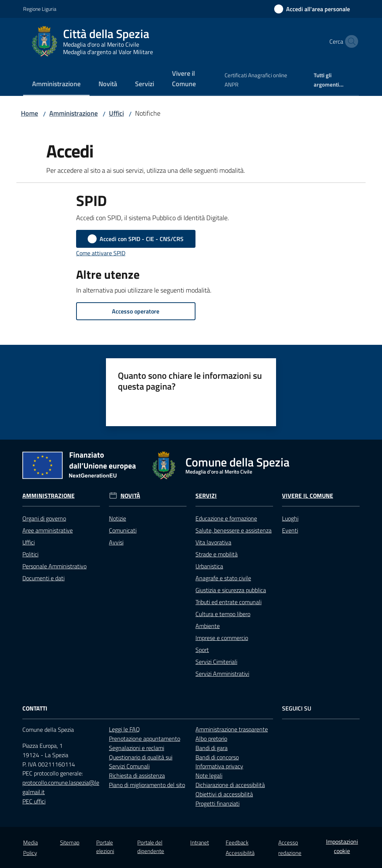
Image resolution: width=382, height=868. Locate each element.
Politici (30, 554)
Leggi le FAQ (124, 729)
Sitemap (70, 842)
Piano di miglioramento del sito (147, 785)
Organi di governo (44, 518)
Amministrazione (73, 113)
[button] (350, 41)
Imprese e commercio (222, 638)
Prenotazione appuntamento (145, 739)
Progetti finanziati (217, 803)
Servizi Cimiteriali (216, 662)
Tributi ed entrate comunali (228, 602)
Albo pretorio (211, 739)
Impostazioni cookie (342, 846)
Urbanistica (209, 566)
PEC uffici (34, 801)
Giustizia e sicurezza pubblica (231, 590)
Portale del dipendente (151, 847)
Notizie (118, 518)
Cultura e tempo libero (223, 614)
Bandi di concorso (217, 757)
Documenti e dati (43, 578)
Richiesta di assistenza (137, 775)
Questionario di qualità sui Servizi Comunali (141, 762)
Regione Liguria (40, 9)
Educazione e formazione (226, 518)
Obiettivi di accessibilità (224, 794)
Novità (130, 496)
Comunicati (123, 530)
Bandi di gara (212, 748)
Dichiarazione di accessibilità (230, 785)
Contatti (35, 708)
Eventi (290, 530)
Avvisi (116, 542)
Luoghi (290, 518)
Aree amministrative (48, 530)
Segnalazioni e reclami (137, 748)
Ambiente (208, 626)
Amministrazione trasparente (232, 729)
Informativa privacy (219, 766)
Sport (202, 650)
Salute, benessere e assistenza (234, 530)
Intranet (200, 842)
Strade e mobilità (217, 554)
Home (29, 113)
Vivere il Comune (308, 496)
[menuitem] (56, 85)
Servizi (206, 496)
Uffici (116, 113)
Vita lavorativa (213, 542)
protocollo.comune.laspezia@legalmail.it (61, 787)
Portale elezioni (105, 847)
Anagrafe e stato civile (223, 578)
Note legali (209, 775)
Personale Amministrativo (54, 566)
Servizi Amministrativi (222, 674)
